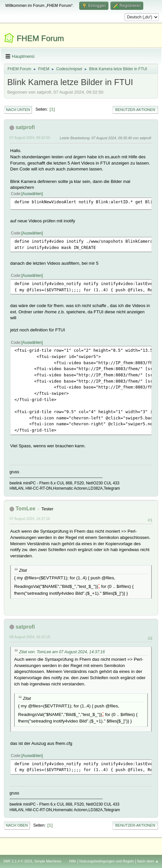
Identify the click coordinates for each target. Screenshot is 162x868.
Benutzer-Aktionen (135, 110)
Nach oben (17, 825)
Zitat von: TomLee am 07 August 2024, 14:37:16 (62, 652)
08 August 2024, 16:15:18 (30, 637)
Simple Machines (48, 861)
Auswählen (32, 194)
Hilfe (73, 861)
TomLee (25, 509)
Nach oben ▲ (148, 861)
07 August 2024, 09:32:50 (30, 138)
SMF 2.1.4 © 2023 (18, 861)
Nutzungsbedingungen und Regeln (106, 861)
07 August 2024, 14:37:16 (30, 519)
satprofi (25, 127)
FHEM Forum (40, 38)
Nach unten (18, 110)
